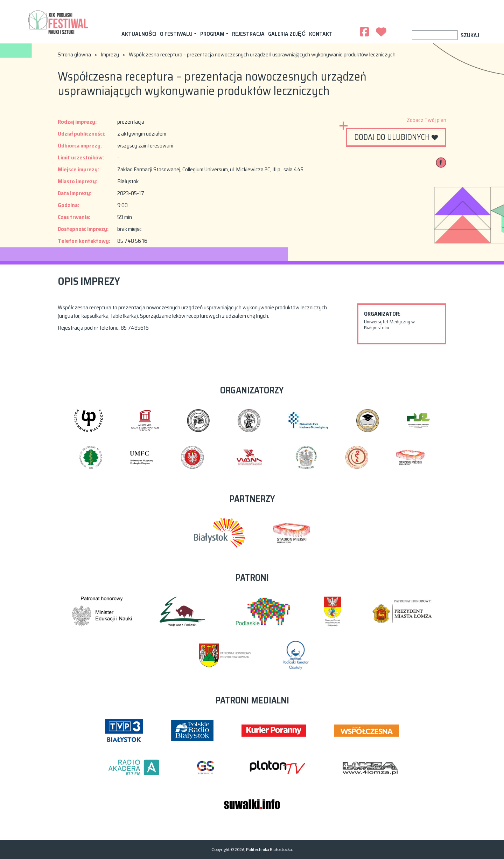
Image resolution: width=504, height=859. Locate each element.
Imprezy (110, 55)
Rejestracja (248, 34)
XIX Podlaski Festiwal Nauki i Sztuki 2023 (58, 22)
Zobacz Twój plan (426, 120)
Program (212, 34)
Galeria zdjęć (287, 34)
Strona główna (74, 55)
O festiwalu (176, 34)
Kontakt (321, 34)
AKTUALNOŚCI (139, 34)
